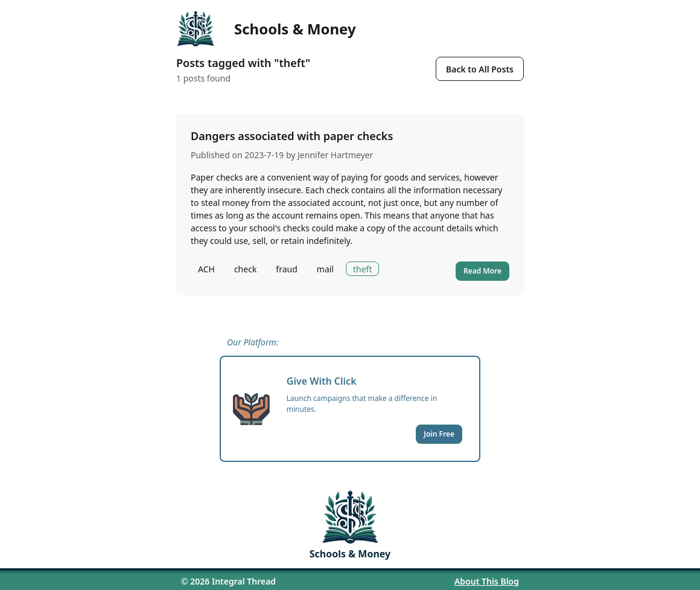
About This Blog (487, 581)
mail (325, 269)
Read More (482, 271)
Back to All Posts (480, 69)
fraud (286, 269)
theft (362, 269)
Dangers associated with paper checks (292, 136)
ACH (206, 269)
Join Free (439, 434)
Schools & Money (295, 29)
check (245, 269)
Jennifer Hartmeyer (335, 155)
